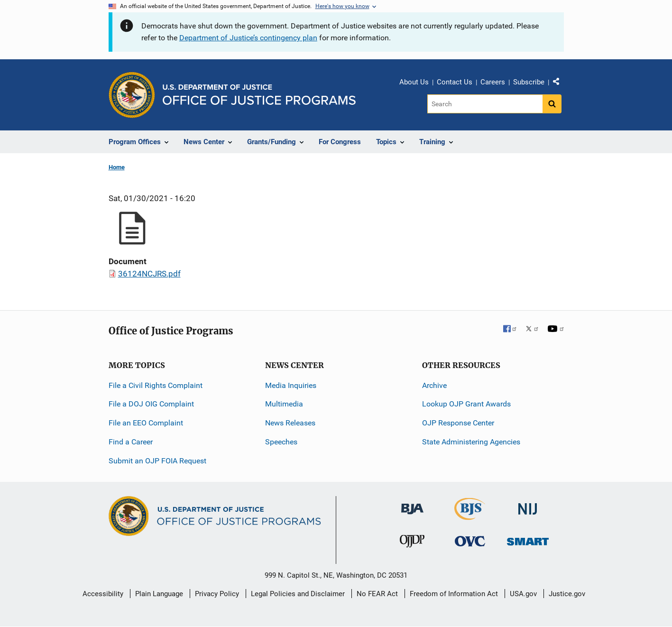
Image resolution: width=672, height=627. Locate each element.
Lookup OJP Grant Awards (466, 404)
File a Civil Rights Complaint (156, 385)
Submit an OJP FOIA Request (157, 461)
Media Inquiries (291, 385)
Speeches (281, 442)
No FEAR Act (377, 594)
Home (117, 167)
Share (560, 83)
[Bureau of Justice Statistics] (470, 516)
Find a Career (131, 442)
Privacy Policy (217, 594)
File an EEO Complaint (146, 423)
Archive (434, 385)
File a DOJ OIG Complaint (151, 404)
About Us (414, 82)
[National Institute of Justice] (528, 505)
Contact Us (455, 82)
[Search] (485, 104)
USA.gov (523, 594)
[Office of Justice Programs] (132, 95)
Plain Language (159, 594)
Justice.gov (567, 594)
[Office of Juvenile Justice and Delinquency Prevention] (412, 543)
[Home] (259, 95)
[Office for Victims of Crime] (470, 541)
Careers (493, 82)
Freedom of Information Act (454, 594)
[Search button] (552, 104)
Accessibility (103, 594)
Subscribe (529, 82)
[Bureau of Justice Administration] (412, 504)
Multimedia (284, 404)
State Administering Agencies (471, 442)
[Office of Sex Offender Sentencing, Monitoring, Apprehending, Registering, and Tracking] (528, 539)
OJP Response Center (458, 423)
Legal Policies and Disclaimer (298, 594)
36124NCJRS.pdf (149, 274)
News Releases (290, 423)
